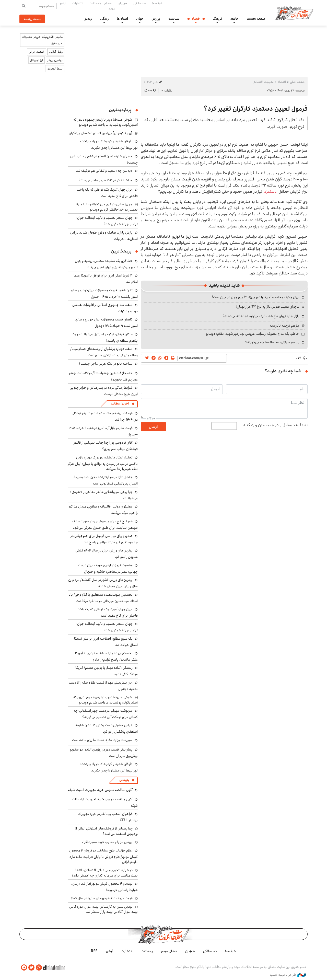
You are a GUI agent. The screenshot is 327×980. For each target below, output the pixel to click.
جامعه (234, 19)
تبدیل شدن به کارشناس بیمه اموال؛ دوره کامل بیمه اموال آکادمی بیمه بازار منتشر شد (103, 909)
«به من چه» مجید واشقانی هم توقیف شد (104, 171)
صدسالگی (140, 3)
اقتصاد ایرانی (37, 52)
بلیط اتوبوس (55, 69)
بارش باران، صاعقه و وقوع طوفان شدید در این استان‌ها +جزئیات (104, 236)
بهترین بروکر (55, 60)
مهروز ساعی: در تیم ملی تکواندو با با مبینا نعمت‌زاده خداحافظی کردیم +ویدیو (107, 207)
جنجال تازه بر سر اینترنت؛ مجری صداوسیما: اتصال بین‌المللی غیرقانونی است (106, 480)
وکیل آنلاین (56, 52)
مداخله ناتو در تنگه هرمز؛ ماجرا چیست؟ (106, 180)
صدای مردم (109, 6)
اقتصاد (196, 19)
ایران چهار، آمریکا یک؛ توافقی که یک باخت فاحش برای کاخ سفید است (107, 193)
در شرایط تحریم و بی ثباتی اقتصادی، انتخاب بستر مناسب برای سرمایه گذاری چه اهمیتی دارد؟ (105, 873)
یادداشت (95, 3)
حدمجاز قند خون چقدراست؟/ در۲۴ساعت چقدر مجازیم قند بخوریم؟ (103, 376)
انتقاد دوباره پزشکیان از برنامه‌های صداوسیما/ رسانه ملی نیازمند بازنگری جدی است (104, 352)
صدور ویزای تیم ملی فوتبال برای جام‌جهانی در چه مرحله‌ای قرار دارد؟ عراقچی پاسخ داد (104, 539)
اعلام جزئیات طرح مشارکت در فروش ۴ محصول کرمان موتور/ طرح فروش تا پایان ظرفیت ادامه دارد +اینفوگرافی (103, 856)
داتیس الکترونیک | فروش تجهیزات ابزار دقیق (42, 40)
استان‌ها (122, 19)
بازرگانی (124, 780)
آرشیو (63, 3)
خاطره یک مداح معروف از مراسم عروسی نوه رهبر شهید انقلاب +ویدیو (252, 334)
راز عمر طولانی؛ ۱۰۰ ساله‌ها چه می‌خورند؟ (272, 342)
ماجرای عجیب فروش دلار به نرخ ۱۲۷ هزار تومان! (268, 307)
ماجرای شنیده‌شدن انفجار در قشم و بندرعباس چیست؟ (104, 159)
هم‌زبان (122, 3)
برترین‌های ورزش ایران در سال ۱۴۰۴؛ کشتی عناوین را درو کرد (107, 554)
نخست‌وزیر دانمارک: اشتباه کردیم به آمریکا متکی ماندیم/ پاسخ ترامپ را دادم (106, 656)
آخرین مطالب (120, 404)
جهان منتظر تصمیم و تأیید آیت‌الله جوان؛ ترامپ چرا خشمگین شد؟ (107, 221)
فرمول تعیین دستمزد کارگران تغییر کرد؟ (256, 109)
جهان (140, 19)
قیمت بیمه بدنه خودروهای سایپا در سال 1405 (102, 898)
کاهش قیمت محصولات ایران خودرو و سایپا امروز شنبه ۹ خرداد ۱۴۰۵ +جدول (106, 323)
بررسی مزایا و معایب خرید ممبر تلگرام (107, 842)
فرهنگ (217, 19)
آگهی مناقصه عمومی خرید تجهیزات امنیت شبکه (100, 790)
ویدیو (88, 19)
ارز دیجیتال (36, 60)
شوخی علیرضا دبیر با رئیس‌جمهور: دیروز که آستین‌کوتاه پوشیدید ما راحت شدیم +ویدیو (106, 122)
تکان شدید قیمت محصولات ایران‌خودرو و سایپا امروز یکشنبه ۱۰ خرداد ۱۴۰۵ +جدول (104, 293)
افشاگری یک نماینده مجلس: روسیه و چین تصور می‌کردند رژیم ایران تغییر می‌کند (106, 264)
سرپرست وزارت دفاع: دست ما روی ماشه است (102, 740)
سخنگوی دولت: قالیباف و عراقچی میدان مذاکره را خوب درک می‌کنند (103, 510)
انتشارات (78, 3)
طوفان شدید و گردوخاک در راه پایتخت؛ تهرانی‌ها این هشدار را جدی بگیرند (109, 145)
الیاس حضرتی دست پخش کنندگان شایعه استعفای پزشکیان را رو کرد (107, 728)
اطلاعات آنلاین (295, 13)
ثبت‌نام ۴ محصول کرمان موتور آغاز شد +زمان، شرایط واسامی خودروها (104, 887)
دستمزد (269, 192)
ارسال (153, 427)
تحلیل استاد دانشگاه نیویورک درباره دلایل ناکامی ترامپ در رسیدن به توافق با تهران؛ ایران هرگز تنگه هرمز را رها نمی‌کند (103, 463)
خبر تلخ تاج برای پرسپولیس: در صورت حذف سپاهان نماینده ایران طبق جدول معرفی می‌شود (105, 524)
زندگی (104, 19)
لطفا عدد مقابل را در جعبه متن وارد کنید (275, 425)
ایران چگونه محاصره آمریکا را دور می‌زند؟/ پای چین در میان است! (256, 297)
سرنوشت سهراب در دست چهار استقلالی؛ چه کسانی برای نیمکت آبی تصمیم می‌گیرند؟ (106, 714)
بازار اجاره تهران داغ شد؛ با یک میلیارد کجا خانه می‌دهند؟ (261, 316)
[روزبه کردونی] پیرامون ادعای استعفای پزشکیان (101, 133)
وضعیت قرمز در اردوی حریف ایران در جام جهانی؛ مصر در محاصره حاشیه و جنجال (108, 568)
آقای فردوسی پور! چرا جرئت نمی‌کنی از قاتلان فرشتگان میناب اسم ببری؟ (105, 446)
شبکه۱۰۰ (157, 3)
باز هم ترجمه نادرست (285, 326)
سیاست (174, 19)
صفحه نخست (256, 19)
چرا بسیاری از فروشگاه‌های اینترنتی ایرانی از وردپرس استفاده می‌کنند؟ (106, 831)
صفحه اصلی (297, 82)
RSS (94, 951)
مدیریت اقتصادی (263, 82)
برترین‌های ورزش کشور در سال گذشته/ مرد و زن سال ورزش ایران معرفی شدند (103, 583)
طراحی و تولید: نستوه (288, 975)
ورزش (156, 19)
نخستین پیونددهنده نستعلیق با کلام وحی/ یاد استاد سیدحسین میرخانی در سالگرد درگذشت (103, 598)
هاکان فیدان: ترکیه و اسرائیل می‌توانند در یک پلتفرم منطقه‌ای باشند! (105, 337)
